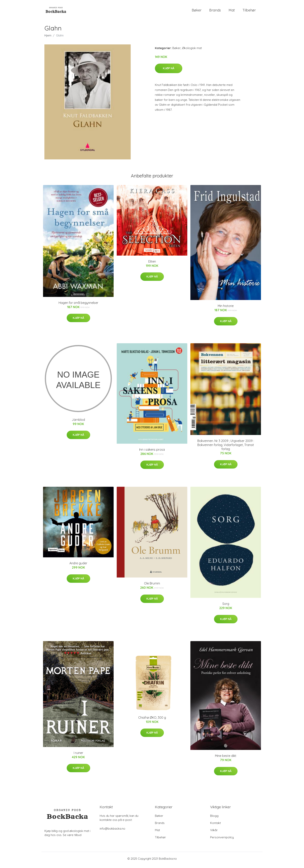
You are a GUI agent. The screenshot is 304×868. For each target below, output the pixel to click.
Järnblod (78, 422)
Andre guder (78, 566)
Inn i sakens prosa (152, 452)
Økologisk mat (192, 51)
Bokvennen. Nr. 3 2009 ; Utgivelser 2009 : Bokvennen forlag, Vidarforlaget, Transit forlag (226, 448)
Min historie (226, 309)
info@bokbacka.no (112, 831)
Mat (232, 12)
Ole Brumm (152, 586)
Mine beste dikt (226, 758)
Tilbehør (249, 12)
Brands (215, 12)
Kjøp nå (169, 71)
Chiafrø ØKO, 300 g (152, 720)
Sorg (226, 606)
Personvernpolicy (222, 840)
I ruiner (78, 756)
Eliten (152, 264)
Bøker (197, 12)
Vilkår (214, 833)
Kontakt (215, 826)
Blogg (214, 818)
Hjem (48, 38)
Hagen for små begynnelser (78, 305)
